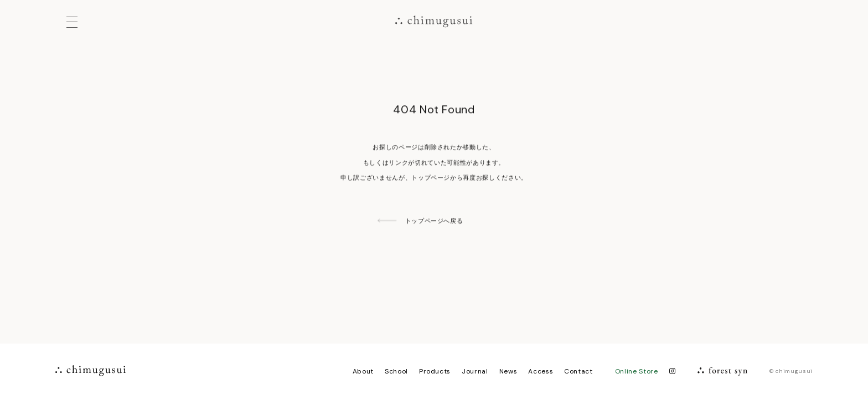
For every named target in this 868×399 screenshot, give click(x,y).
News (508, 371)
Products (435, 371)
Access (541, 371)
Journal (475, 371)
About (363, 371)
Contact (578, 371)
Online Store (637, 371)
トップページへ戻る (434, 221)
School (396, 371)
